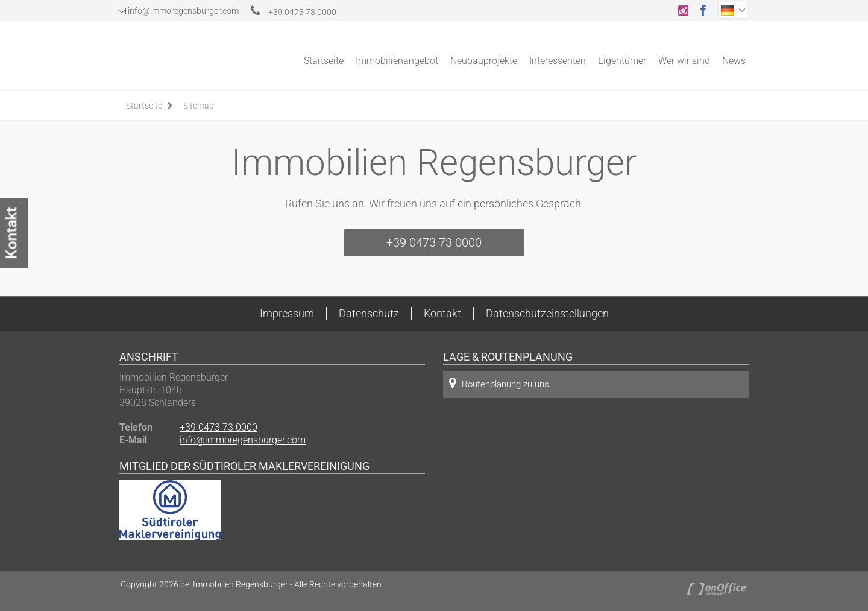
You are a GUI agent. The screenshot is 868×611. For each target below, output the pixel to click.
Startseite (324, 61)
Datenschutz (369, 313)
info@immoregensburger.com (183, 11)
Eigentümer (622, 61)
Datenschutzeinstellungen (547, 313)
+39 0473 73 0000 (294, 12)
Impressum (287, 313)
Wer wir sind (684, 61)
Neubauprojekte (484, 61)
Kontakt (442, 313)
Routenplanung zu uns (499, 383)
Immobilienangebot (397, 61)
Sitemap (199, 106)
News (734, 61)
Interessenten (558, 61)
